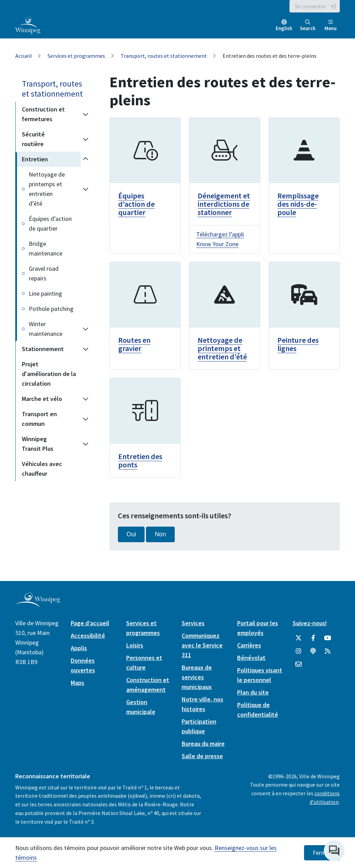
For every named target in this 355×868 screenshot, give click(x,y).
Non (160, 534)
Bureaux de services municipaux (197, 677)
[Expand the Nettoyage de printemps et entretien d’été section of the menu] (86, 189)
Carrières (249, 645)
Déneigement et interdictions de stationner (224, 204)
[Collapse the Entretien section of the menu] (85, 159)
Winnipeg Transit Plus (38, 444)
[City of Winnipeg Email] (298, 664)
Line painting (45, 293)
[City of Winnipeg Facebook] (313, 638)
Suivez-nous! (310, 623)
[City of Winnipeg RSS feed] (328, 651)
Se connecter (310, 6)
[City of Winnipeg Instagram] (298, 651)
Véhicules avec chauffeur (42, 469)
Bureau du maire (203, 744)
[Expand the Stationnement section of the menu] (85, 349)
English (284, 28)
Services (193, 623)
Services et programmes (76, 56)
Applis (79, 648)
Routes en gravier (134, 344)
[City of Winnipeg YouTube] (328, 638)
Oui (131, 534)
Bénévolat (251, 658)
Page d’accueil (90, 623)
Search (308, 25)
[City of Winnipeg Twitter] (298, 638)
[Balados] (313, 651)
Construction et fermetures (43, 114)
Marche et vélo (42, 399)
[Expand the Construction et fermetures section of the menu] (85, 114)
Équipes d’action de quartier (50, 223)
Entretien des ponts (140, 460)
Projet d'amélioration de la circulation (49, 374)
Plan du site (253, 692)
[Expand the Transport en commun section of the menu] (85, 419)
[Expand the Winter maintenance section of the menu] (86, 329)
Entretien (35, 159)
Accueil (24, 56)
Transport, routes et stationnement (164, 56)
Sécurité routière (33, 139)
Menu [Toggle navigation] (331, 25)
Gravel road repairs (44, 273)
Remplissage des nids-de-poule (298, 204)
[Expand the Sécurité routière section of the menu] (85, 139)
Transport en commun (39, 419)
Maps (77, 683)
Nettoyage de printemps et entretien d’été (47, 189)
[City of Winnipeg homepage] (38, 604)
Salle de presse (202, 756)
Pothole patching (51, 309)
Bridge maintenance (46, 248)
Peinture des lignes (298, 344)
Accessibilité (88, 636)
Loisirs (135, 645)
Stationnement (43, 349)
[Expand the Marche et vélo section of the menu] (85, 399)
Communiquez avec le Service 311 (202, 645)
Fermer (322, 853)
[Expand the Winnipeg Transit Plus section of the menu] (85, 444)
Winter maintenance (46, 329)
